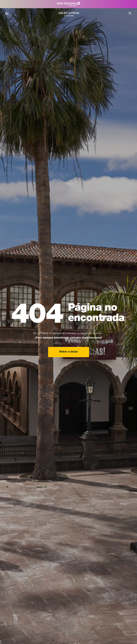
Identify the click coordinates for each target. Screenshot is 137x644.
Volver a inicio (68, 352)
